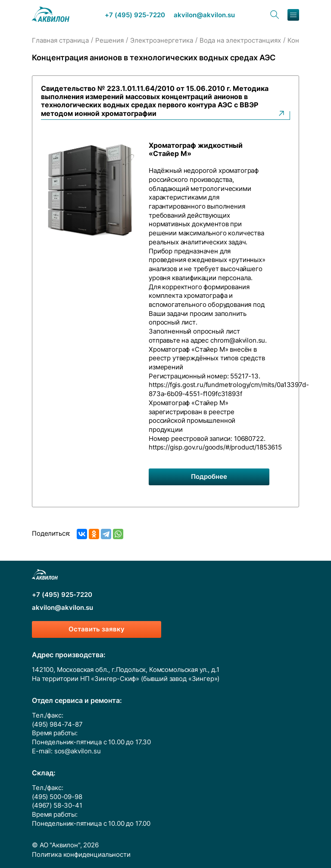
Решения (109, 41)
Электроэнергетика (162, 41)
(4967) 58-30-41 (57, 806)
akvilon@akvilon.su (204, 15)
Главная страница (60, 41)
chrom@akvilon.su (238, 340)
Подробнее (209, 477)
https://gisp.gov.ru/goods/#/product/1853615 (215, 447)
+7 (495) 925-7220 (135, 15)
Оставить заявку (97, 629)
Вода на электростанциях (240, 41)
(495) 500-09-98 (57, 797)
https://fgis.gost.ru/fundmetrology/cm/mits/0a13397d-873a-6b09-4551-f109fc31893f (229, 389)
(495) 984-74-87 (57, 724)
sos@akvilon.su (78, 751)
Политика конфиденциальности (81, 855)
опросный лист (172, 322)
